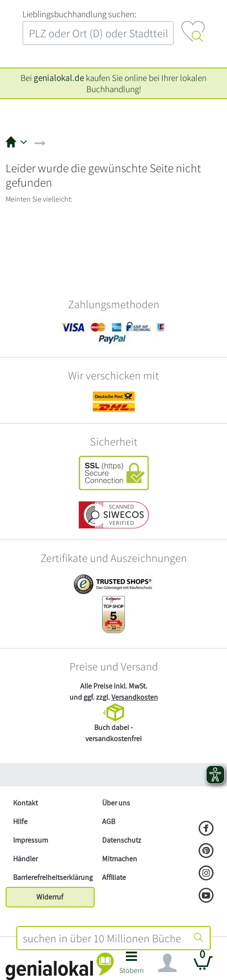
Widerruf (50, 897)
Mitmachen (120, 859)
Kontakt (25, 803)
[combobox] (103, 938)
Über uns (116, 803)
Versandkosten (135, 697)
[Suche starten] (199, 938)
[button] (132, 965)
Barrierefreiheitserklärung (53, 877)
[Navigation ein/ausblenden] (167, 963)
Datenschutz (122, 840)
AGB (109, 821)
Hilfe (20, 821)
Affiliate (114, 877)
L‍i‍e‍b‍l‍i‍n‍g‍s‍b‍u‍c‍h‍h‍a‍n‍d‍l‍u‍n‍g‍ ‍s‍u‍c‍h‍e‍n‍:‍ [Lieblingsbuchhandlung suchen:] (79, 14)
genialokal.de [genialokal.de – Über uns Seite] (59, 78)
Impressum (31, 840)
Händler (25, 859)
